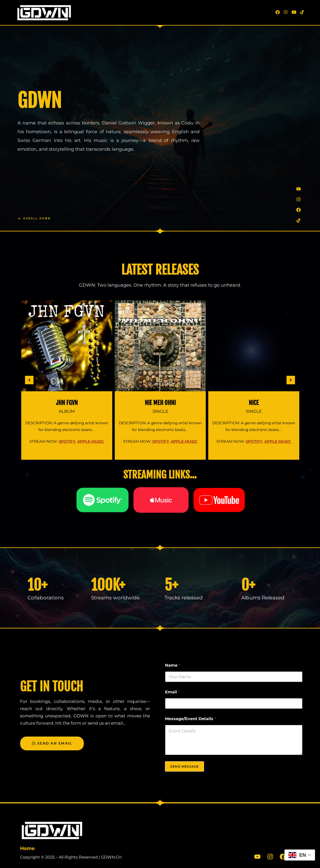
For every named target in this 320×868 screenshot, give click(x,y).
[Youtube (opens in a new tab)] (294, 12)
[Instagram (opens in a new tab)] (286, 12)
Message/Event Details (190, 719)
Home (27, 848)
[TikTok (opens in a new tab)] (302, 12)
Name (173, 665)
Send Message (184, 766)
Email (172, 692)
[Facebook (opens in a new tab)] (278, 12)
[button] (29, 380)
